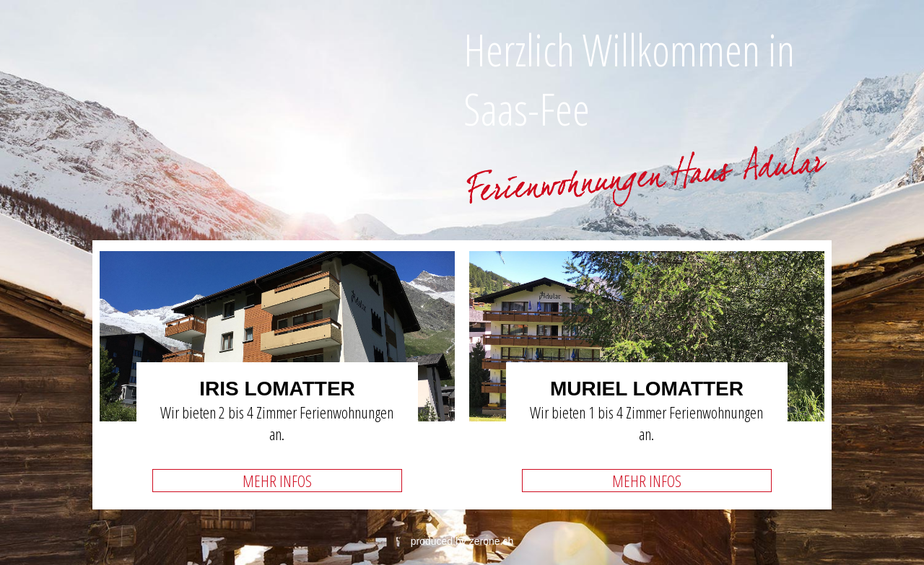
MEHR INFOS (277, 481)
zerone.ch (491, 541)
